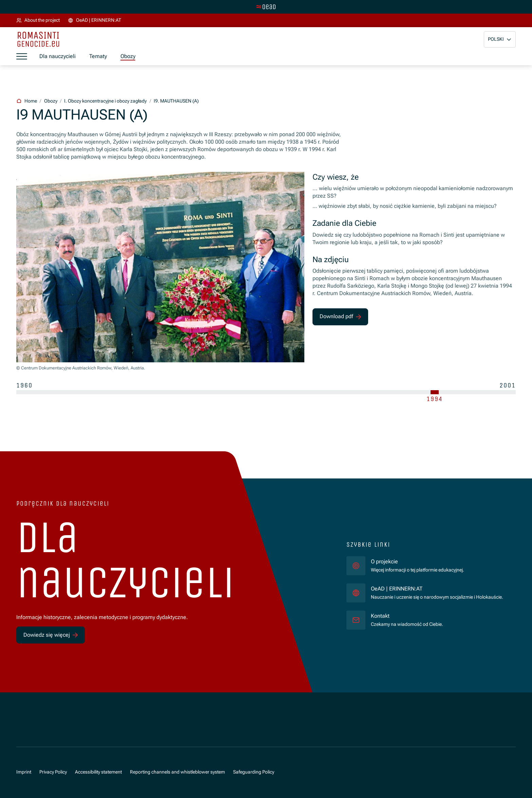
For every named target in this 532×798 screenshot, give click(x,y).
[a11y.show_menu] (22, 57)
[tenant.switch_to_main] (266, 7)
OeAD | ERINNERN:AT (437, 588)
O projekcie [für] (384, 561)
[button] (500, 39)
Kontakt (380, 616)
